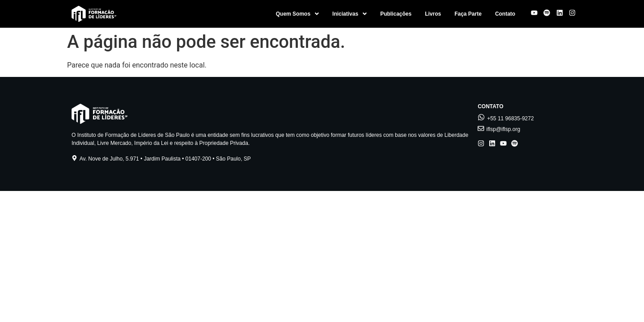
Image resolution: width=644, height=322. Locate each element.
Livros (433, 14)
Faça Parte (468, 14)
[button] (297, 14)
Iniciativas (350, 14)
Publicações (396, 14)
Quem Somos (297, 14)
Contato (505, 14)
